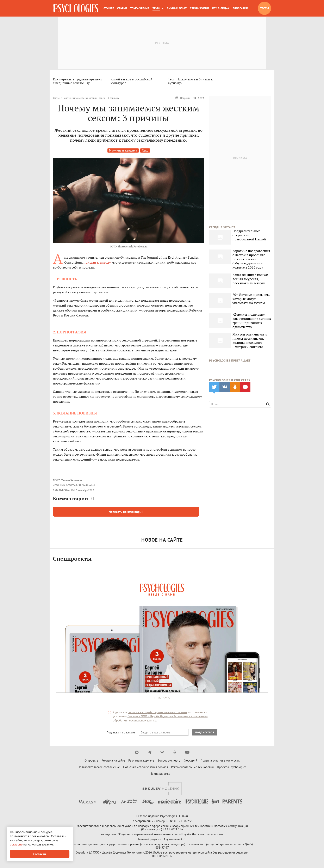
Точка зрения (140, 8)
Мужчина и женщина (123, 151)
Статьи (122, 8)
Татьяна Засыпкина (72, 481)
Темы (156, 8)
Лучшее (109, 8)
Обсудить (183, 98)
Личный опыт (177, 8)
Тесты (264, 8)
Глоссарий (240, 8)
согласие (16, 844)
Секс (145, 151)
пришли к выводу (97, 263)
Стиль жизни (199, 8)
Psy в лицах (221, 8)
